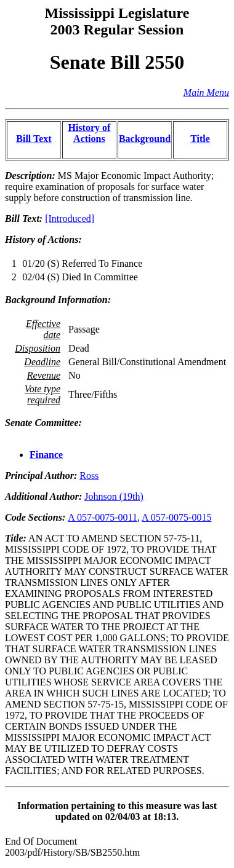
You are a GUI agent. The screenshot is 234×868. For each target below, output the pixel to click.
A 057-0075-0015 (176, 517)
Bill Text (34, 139)
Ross (89, 475)
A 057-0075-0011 (103, 517)
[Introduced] (70, 219)
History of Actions (89, 133)
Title (200, 139)
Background (145, 139)
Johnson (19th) (114, 496)
